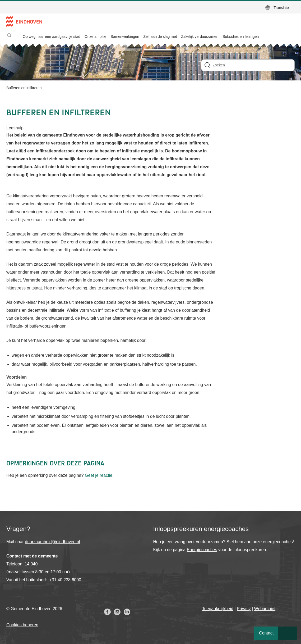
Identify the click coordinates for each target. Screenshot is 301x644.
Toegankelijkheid (218, 609)
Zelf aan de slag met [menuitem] (160, 37)
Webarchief (265, 609)
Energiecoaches (202, 550)
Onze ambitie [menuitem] (95, 37)
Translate (281, 8)
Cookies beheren (22, 625)
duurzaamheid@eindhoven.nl (52, 542)
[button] (9, 35)
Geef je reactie (99, 475)
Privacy (244, 609)
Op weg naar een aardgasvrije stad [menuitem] (52, 37)
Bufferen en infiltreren (24, 88)
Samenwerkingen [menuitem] (125, 37)
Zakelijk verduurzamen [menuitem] (200, 37)
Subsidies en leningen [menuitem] (241, 37)
